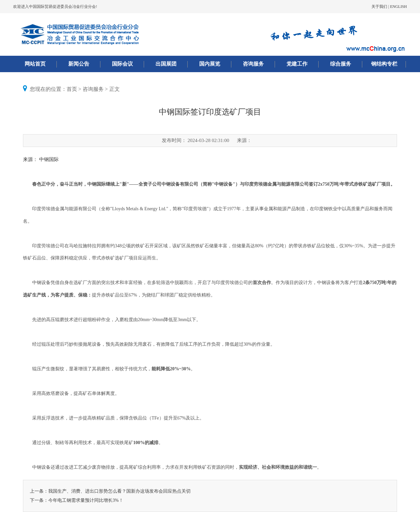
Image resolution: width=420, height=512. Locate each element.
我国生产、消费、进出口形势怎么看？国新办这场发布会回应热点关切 (119, 491)
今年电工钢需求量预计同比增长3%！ (86, 500)
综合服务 (341, 64)
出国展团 (166, 64)
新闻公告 (79, 64)
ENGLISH (399, 7)
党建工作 (297, 64)
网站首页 (35, 64)
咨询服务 (253, 64)
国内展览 (210, 64)
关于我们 (379, 7)
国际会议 (122, 64)
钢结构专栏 (384, 64)
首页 (72, 89)
